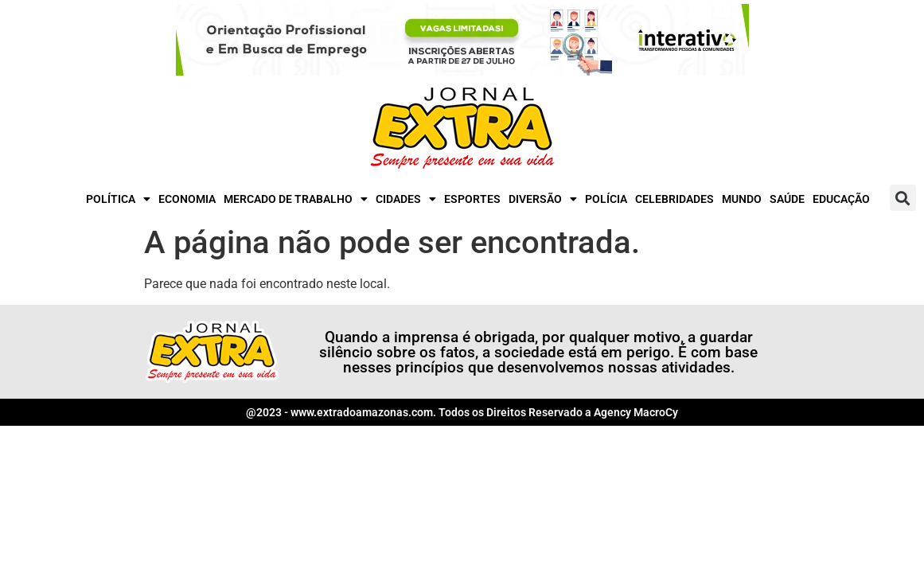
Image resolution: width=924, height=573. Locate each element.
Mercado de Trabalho (296, 199)
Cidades (406, 199)
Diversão (543, 199)
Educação (841, 199)
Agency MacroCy (636, 412)
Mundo (742, 199)
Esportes (472, 199)
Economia (187, 199)
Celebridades (674, 199)
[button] (903, 198)
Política (118, 199)
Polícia (606, 199)
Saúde (787, 199)
